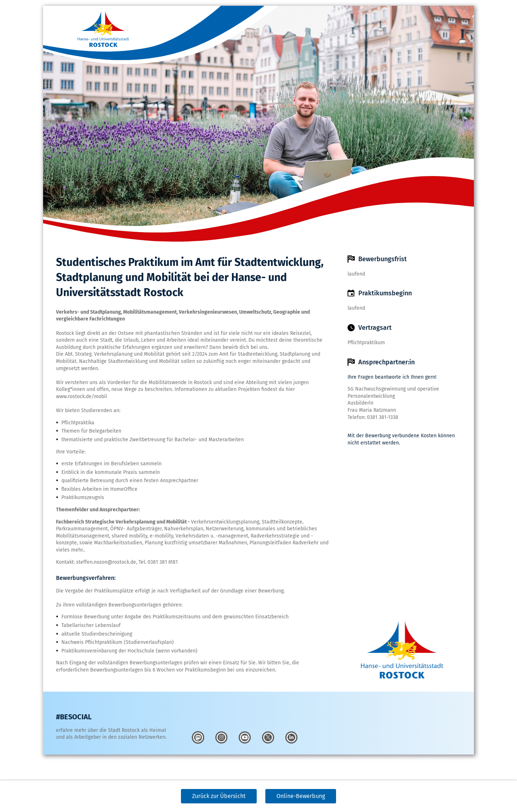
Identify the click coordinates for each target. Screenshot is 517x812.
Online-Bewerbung (301, 796)
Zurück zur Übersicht (219, 796)
